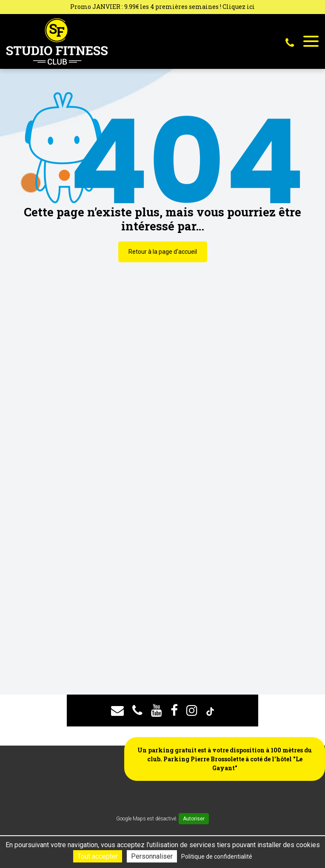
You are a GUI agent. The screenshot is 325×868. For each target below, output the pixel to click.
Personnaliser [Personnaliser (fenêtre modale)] (152, 856)
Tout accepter (98, 856)
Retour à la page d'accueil (163, 252)
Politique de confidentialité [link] (217, 857)
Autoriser (194, 819)
